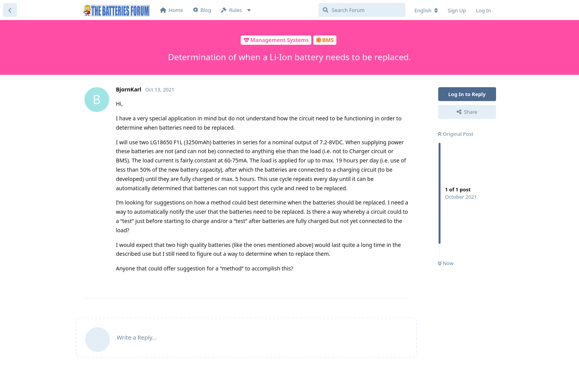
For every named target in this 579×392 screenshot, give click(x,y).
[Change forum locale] (426, 10)
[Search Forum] (362, 10)
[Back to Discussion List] (10, 10)
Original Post (456, 134)
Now (446, 263)
